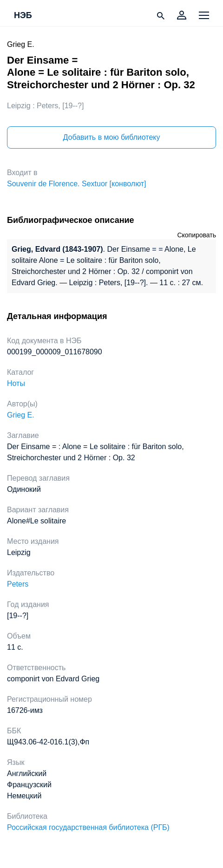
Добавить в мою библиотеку (111, 137)
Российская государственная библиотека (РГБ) (88, 827)
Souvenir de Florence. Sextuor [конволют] (77, 184)
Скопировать (197, 235)
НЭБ (23, 16)
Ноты (16, 383)
